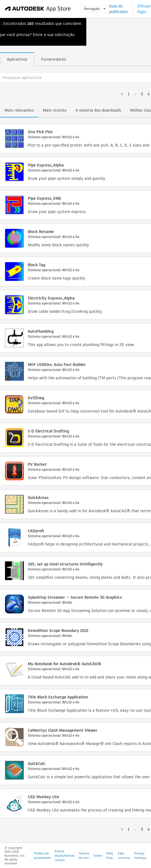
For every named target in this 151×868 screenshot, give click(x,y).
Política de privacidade (42, 856)
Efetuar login (144, 9)
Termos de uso (84, 856)
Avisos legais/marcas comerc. (65, 856)
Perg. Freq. (110, 856)
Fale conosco (124, 856)
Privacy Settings (140, 856)
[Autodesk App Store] (38, 9)
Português (95, 9)
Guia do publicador (119, 9)
